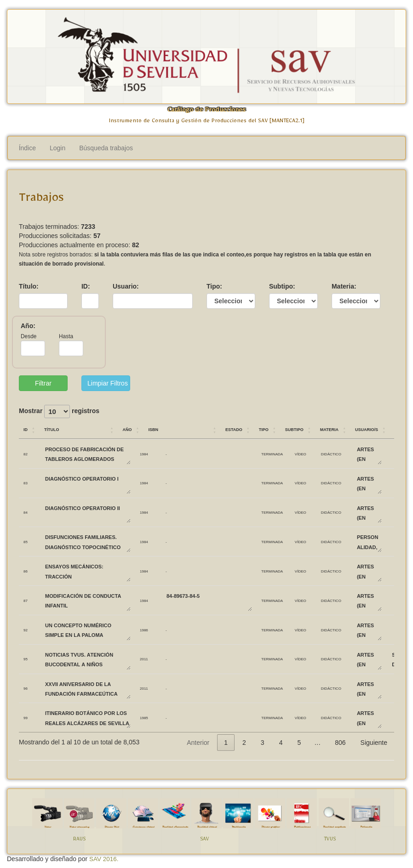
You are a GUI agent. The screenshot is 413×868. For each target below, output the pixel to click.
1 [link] (226, 743)
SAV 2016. (104, 859)
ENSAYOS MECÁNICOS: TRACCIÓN (87, 571)
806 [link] (340, 743)
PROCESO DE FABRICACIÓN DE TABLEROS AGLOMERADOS (87, 454)
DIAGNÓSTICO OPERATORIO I (87, 483)
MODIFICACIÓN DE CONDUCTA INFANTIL (87, 600)
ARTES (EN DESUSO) (369, 454)
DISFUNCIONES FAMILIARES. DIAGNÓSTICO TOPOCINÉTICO (87, 542)
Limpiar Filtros (108, 383)
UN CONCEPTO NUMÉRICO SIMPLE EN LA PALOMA (87, 630)
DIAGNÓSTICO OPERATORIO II (87, 513)
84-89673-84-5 (209, 600)
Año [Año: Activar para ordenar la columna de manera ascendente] (127, 429)
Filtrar (43, 383)
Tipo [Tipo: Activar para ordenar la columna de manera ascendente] (264, 429)
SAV (205, 840)
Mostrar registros (59, 411)
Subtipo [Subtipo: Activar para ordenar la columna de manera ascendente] (294, 429)
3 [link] (263, 743)
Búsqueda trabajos (106, 148)
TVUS (330, 840)
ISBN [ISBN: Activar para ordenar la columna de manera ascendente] (153, 429)
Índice (27, 148)
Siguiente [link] (374, 743)
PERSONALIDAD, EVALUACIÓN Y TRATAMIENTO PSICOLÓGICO (369, 542)
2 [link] (244, 743)
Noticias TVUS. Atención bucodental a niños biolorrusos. (87, 659)
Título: (29, 286)
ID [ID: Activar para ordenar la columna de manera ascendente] (26, 429)
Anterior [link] (198, 743)
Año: (28, 326)
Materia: (344, 286)
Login (57, 148)
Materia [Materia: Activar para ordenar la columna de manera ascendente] (329, 429)
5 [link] (299, 743)
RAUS (79, 840)
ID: (86, 286)
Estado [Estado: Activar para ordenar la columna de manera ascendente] (234, 429)
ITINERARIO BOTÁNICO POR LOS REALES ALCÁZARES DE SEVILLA (87, 718)
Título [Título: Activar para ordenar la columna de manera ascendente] (52, 429)
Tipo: (214, 286)
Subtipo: (282, 286)
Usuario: (126, 286)
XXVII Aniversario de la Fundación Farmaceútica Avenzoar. (87, 689)
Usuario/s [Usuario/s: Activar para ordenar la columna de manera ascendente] (367, 429)
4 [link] (281, 743)
